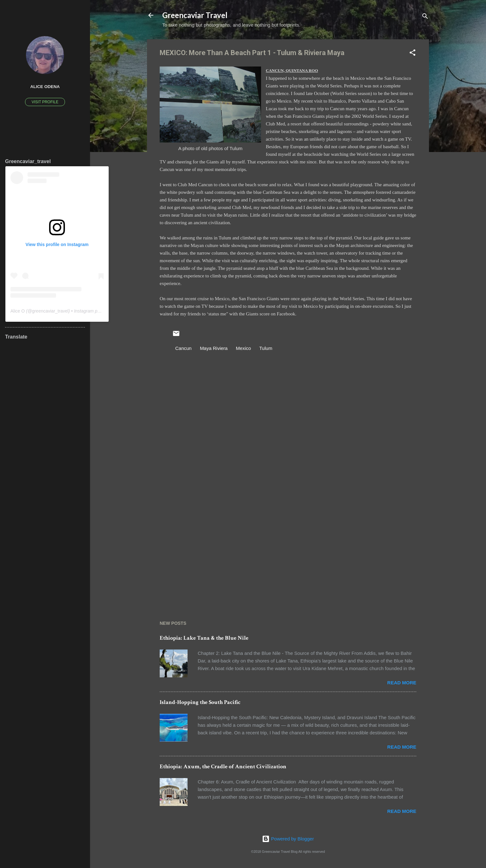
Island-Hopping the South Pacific (200, 702)
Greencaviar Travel (195, 15)
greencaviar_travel (50, 311)
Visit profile (45, 102)
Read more (402, 683)
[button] (412, 54)
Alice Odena (45, 87)
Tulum (266, 348)
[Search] (425, 17)
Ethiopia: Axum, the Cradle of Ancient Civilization (223, 767)
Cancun (183, 348)
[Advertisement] (288, 550)
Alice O (18, 311)
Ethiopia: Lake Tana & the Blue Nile (204, 638)
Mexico (244, 348)
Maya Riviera (214, 348)
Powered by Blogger (288, 839)
